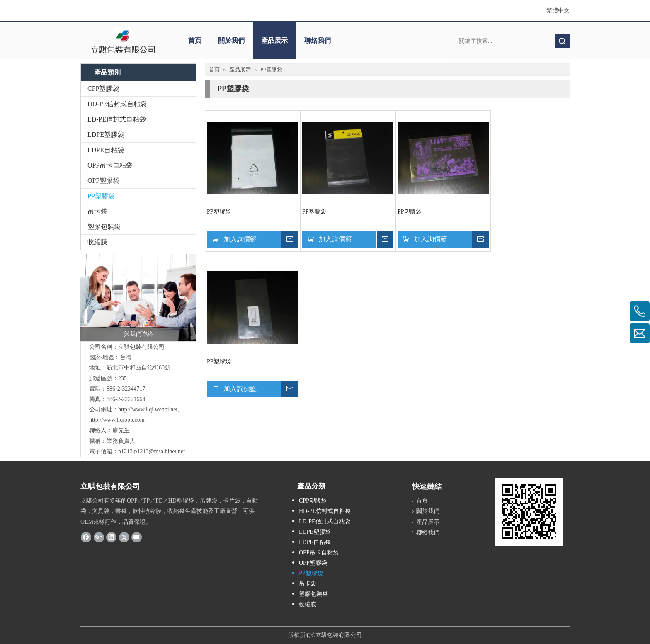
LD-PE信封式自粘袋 (117, 119)
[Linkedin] (111, 537)
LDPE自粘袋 (106, 150)
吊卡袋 (97, 211)
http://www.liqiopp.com (117, 420)
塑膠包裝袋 (104, 227)
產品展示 (274, 40)
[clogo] (123, 41)
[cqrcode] (529, 512)
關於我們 (231, 40)
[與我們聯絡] (138, 298)
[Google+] (99, 537)
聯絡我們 (318, 40)
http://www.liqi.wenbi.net (148, 409)
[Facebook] (86, 537)
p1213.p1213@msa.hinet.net (152, 451)
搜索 (562, 41)
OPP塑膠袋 (103, 181)
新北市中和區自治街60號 (138, 368)
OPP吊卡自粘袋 (110, 165)
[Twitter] (124, 537)
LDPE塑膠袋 (106, 135)
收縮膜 (97, 242)
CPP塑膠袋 (103, 89)
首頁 (195, 40)
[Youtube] (137, 537)
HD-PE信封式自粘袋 (117, 104)
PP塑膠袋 (101, 196)
